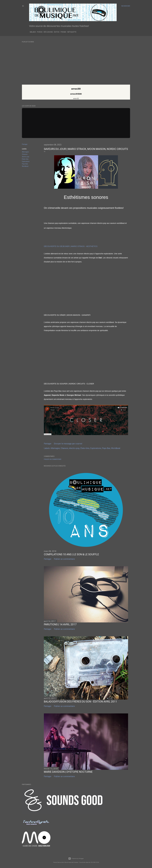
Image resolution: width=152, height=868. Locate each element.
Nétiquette (71, 32)
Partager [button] (25, 144)
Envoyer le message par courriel (68, 444)
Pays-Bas (25, 164)
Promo (63, 32)
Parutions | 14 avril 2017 (60, 624)
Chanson (25, 154)
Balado (32, 32)
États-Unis (25, 159)
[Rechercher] (126, 6)
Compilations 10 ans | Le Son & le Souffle (71, 554)
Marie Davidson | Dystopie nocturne (68, 772)
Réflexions (47, 32)
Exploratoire (26, 161)
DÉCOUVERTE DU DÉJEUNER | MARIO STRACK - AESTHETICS (71, 246)
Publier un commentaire (53, 459)
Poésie (39, 32)
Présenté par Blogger (76, 859)
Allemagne (25, 152)
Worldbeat (25, 166)
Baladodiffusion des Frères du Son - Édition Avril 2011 (80, 702)
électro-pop (26, 157)
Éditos (56, 32)
